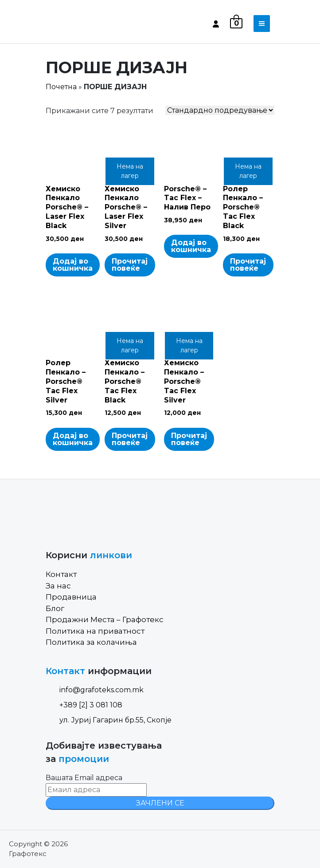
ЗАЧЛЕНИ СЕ (160, 803)
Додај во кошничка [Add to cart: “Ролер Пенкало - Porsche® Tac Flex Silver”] (73, 439)
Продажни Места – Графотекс (105, 619)
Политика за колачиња (91, 642)
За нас (58, 586)
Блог (55, 608)
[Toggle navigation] (262, 24)
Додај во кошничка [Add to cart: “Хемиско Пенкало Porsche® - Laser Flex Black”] (73, 265)
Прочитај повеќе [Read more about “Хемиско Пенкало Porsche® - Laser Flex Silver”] (130, 265)
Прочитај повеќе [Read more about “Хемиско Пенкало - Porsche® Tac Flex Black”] (130, 439)
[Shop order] (220, 110)
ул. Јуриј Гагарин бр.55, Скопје (109, 720)
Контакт (61, 574)
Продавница (71, 597)
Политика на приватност (95, 631)
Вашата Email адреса (84, 778)
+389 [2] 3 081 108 (84, 705)
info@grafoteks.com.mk (95, 690)
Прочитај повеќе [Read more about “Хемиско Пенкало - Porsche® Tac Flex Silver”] (189, 439)
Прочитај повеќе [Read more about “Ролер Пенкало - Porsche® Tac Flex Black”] (248, 265)
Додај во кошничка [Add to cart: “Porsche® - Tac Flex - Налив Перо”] (191, 246)
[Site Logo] (83, 24)
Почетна (61, 87)
